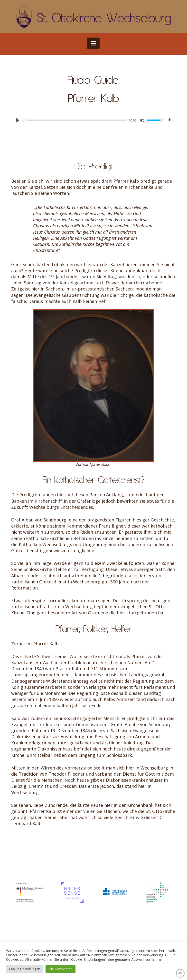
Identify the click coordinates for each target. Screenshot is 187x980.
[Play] (18, 120)
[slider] (75, 120)
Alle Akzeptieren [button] (61, 969)
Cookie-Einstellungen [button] (25, 969)
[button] (93, 43)
